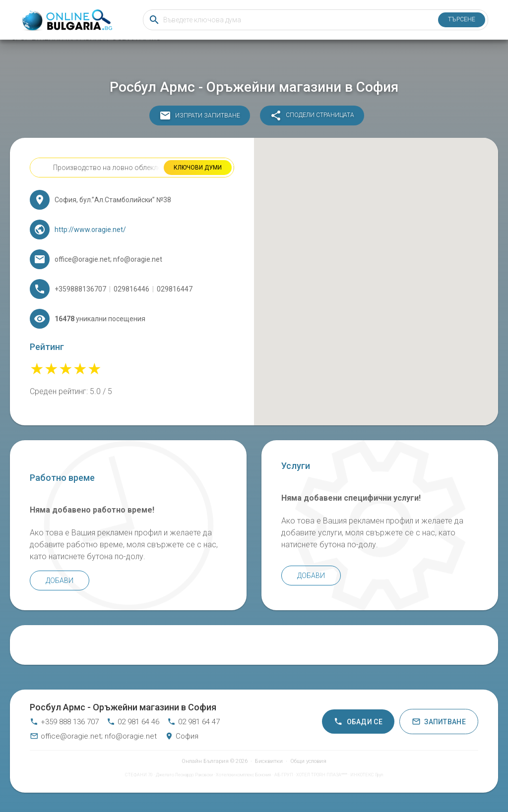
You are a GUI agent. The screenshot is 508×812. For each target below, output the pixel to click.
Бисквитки (269, 761)
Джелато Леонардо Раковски (184, 775)
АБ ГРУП (284, 775)
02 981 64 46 (133, 722)
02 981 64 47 (193, 722)
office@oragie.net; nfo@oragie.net (93, 736)
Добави (60, 580)
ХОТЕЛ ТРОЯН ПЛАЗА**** (322, 775)
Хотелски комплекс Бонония (244, 775)
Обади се (358, 722)
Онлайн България (205, 761)
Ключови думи (198, 168)
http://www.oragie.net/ (90, 230)
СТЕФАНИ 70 (139, 775)
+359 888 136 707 (64, 722)
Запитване (439, 722)
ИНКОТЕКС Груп (367, 775)
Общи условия (308, 761)
